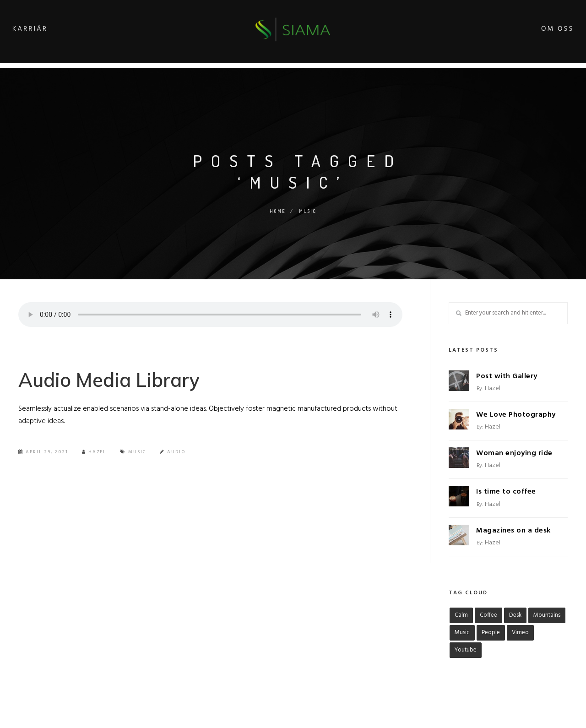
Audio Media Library (116, 381)
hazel (493, 388)
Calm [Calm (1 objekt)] (461, 615)
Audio (177, 455)
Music (138, 455)
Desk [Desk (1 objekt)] (515, 615)
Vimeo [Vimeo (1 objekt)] (520, 633)
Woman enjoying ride (514, 453)
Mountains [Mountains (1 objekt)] (547, 615)
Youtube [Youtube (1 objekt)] (466, 650)
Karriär (45, 31)
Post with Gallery (507, 376)
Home (277, 211)
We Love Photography (516, 415)
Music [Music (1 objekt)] (462, 633)
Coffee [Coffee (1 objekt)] (488, 615)
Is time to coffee (506, 492)
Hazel (94, 455)
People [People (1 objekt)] (491, 633)
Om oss (542, 31)
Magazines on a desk (513, 531)
